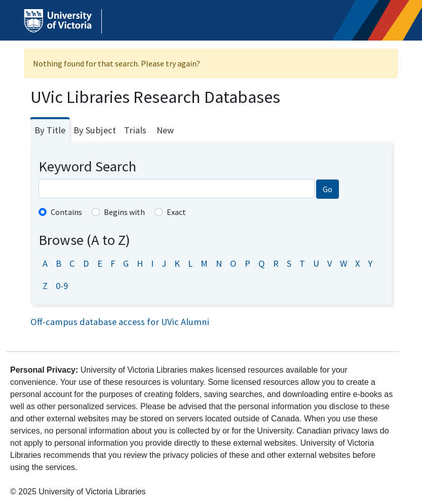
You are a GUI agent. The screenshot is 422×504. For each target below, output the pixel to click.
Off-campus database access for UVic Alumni (120, 322)
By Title (50, 130)
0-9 (62, 286)
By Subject (95, 130)
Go (328, 189)
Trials (135, 130)
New (165, 130)
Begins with (124, 212)
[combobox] (177, 189)
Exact (176, 212)
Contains (66, 212)
